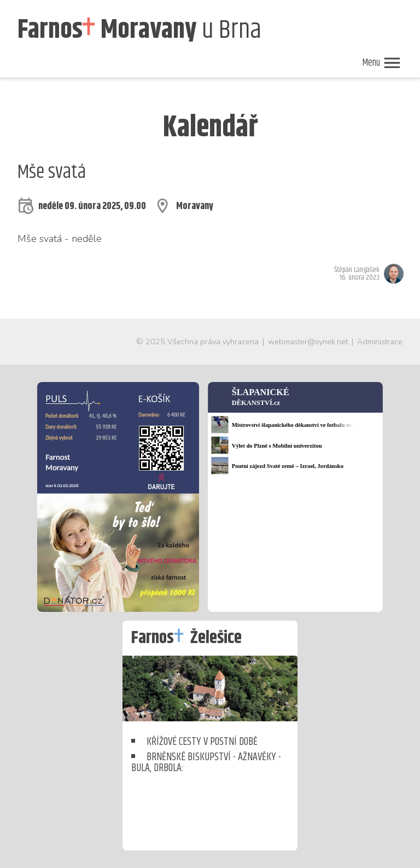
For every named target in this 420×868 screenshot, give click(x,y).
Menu (382, 63)
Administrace (380, 342)
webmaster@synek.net (308, 342)
